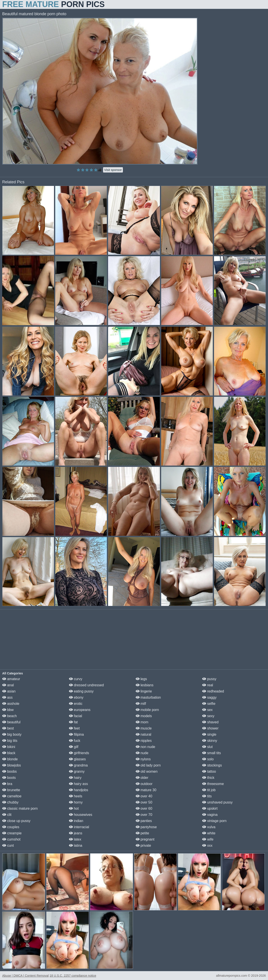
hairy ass (78, 784)
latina (76, 845)
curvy (76, 679)
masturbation (148, 697)
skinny (210, 741)
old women (147, 771)
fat (73, 722)
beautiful (11, 722)
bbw (8, 710)
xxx (207, 845)
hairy (75, 778)
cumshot (11, 839)
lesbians (145, 685)
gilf (74, 747)
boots (9, 778)
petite (142, 833)
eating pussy (81, 691)
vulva (209, 827)
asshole (11, 704)
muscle (144, 728)
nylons (143, 759)
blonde (10, 759)
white (209, 833)
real (208, 685)
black (9, 753)
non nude (145, 747)
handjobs (79, 790)
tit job (209, 790)
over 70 (144, 815)
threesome (213, 784)
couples (11, 827)
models (144, 716)
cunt (8, 845)
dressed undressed (86, 685)
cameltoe (12, 796)
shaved (210, 722)
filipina (76, 734)
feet (74, 728)
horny (76, 802)
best (8, 728)
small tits (212, 753)
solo (208, 759)
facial (76, 716)
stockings (212, 765)
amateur (11, 679)
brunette (11, 790)
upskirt (210, 808)
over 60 (144, 808)
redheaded (213, 691)
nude (142, 753)
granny (77, 771)
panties (144, 821)
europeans (80, 710)
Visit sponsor (113, 170)
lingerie (144, 691)
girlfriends (79, 753)
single (209, 734)
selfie (209, 704)
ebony (76, 697)
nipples (144, 741)
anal (8, 685)
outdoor (144, 784)
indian (76, 821)
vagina (210, 815)
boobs (9, 771)
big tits (10, 741)
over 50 (144, 802)
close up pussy (16, 821)
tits (207, 796)
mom (142, 722)
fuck (75, 741)
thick (208, 778)
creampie (12, 833)
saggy (209, 697)
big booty (12, 734)
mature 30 (146, 790)
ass (7, 697)
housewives (81, 815)
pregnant (145, 839)
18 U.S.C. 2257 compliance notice (73, 976)
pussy (209, 679)
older (142, 778)
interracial (79, 827)
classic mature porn (20, 808)
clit (7, 815)
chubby (10, 802)
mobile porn (147, 710)
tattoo (209, 771)
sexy (208, 716)
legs (141, 679)
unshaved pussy (217, 802)
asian (9, 691)
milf (141, 704)
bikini (9, 747)
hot (74, 808)
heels (76, 796)
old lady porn (148, 765)
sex (207, 710)
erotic (76, 704)
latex (75, 839)
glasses (77, 759)
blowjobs (12, 765)
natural (143, 734)
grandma (78, 765)
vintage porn (214, 821)
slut (207, 747)
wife (208, 839)
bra (7, 784)
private (143, 845)
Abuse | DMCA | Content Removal (25, 976)
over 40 (144, 796)
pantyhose (146, 827)
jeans (76, 833)
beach (9, 716)
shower (210, 728)
